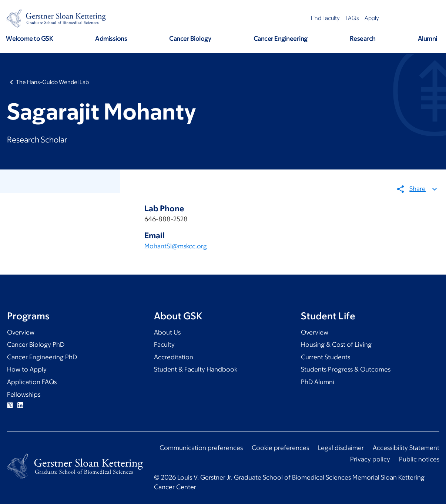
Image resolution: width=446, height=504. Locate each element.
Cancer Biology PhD (36, 345)
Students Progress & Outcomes (346, 369)
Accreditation (174, 357)
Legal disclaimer (341, 448)
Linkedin (20, 405)
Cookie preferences (280, 448)
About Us (167, 332)
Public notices (419, 459)
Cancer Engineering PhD (42, 357)
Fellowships (24, 394)
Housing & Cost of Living (336, 345)
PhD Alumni (318, 382)
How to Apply (27, 369)
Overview (21, 332)
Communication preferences (201, 448)
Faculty (164, 345)
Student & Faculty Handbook (196, 369)
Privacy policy (370, 459)
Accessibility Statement (406, 448)
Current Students (326, 357)
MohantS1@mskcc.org (176, 246)
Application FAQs (32, 382)
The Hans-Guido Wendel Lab (52, 82)
